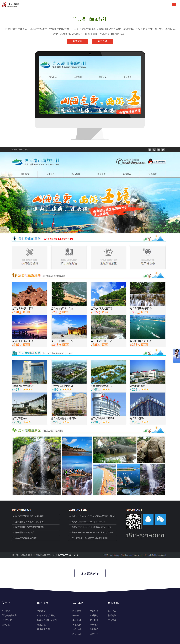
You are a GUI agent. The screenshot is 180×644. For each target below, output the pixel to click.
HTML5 (76, 616)
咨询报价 (103, 41)
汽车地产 (94, 625)
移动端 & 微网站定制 (47, 620)
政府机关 (94, 634)
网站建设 (41, 611)
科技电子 (77, 625)
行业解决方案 (43, 629)
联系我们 (6, 625)
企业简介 (6, 611)
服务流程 (41, 625)
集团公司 (77, 620)
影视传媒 (77, 629)
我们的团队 (7, 620)
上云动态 (112, 611)
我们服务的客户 (9, 616)
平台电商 (94, 611)
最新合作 (112, 616)
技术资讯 (112, 620)
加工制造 (94, 620)
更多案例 (77, 41)
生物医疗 (94, 629)
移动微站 (77, 611)
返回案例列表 (90, 573)
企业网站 (94, 616)
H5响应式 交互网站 (46, 616)
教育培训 (77, 634)
